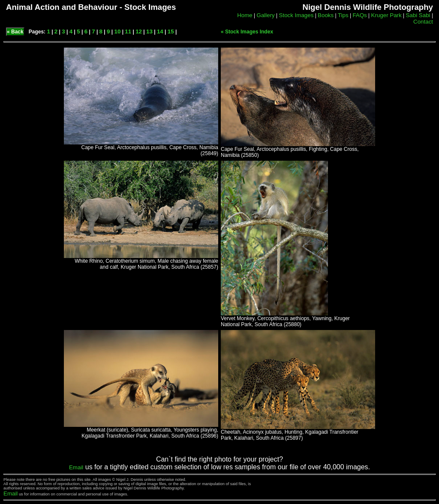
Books (326, 15)
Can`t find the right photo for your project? (219, 459)
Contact (423, 22)
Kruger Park (386, 15)
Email (76, 467)
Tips (343, 15)
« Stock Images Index (247, 32)
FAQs (359, 15)
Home (245, 15)
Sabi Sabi (418, 15)
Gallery (266, 15)
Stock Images (296, 15)
